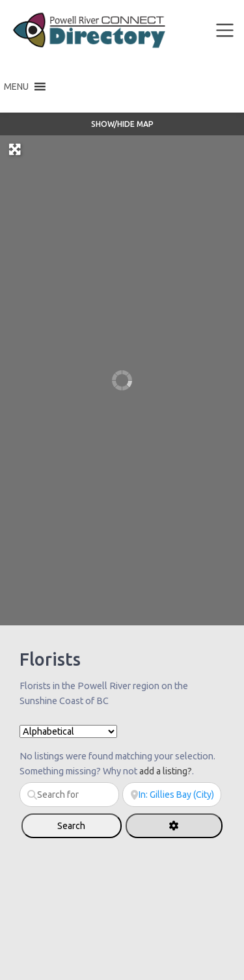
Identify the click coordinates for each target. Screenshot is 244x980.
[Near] (172, 795)
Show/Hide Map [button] (122, 124)
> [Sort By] (68, 731)
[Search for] (69, 795)
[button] (16, 87)
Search (85, 825)
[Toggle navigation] (225, 31)
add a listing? (166, 771)
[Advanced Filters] (174, 826)
